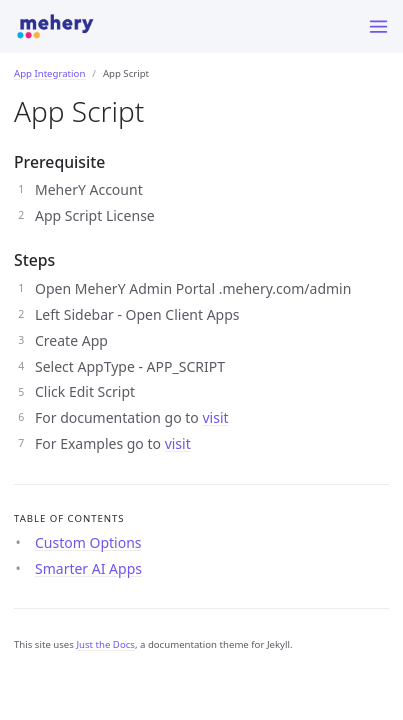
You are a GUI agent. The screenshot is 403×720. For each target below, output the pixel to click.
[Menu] (378, 26)
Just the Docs (105, 644)
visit (215, 417)
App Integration (49, 73)
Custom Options (88, 542)
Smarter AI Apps (88, 568)
